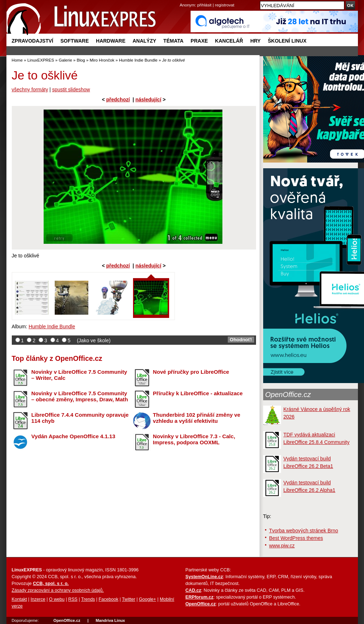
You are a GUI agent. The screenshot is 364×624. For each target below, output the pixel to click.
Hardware (110, 41)
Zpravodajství (33, 41)
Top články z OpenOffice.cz (57, 358)
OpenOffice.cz (288, 395)
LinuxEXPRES (41, 60)
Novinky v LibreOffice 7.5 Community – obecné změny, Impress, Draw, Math (80, 396)
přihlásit (205, 5)
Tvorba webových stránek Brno (304, 531)
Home (17, 60)
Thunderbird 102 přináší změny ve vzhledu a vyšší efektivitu (197, 418)
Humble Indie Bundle (138, 60)
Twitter (129, 599)
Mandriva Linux (110, 620)
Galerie (65, 60)
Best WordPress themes (296, 538)
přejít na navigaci (182, 0)
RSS (73, 599)
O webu (57, 599)
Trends (88, 599)
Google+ (147, 599)
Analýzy (144, 41)
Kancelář (229, 41)
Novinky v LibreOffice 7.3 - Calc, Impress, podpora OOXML (194, 439)
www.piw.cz (282, 546)
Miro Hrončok (102, 60)
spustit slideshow (71, 90)
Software (75, 41)
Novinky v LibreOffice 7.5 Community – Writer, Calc (79, 375)
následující (148, 100)
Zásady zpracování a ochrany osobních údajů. (58, 590)
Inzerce (38, 599)
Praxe (199, 41)
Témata (173, 41)
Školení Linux (287, 41)
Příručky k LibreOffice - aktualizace (198, 393)
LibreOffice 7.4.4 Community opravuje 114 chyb (80, 418)
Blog (81, 60)
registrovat (225, 5)
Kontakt (19, 599)
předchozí (118, 100)
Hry (255, 41)
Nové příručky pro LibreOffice (191, 372)
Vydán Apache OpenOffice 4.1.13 (73, 436)
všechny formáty (30, 90)
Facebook (109, 599)
